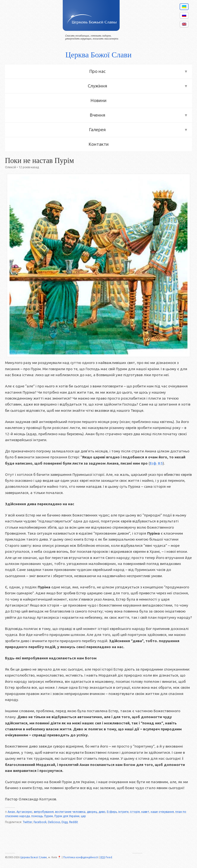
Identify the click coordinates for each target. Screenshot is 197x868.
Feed (106, 857)
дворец (92, 812)
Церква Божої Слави (98, 55)
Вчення (97, 115)
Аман (11, 812)
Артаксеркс (24, 812)
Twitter (27, 822)
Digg (65, 822)
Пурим (49, 816)
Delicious (54, 822)
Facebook (40, 822)
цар (83, 816)
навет (145, 812)
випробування (44, 812)
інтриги (123, 812)
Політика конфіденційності (81, 857)
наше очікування (162, 812)
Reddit (74, 822)
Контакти (99, 144)
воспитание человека (70, 812)
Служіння (97, 86)
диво (102, 812)
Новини (98, 100)
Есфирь (112, 812)
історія (135, 812)
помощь (37, 816)
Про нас (97, 71)
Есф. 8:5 (156, 463)
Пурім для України (67, 816)
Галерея (97, 130)
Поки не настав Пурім (39, 161)
